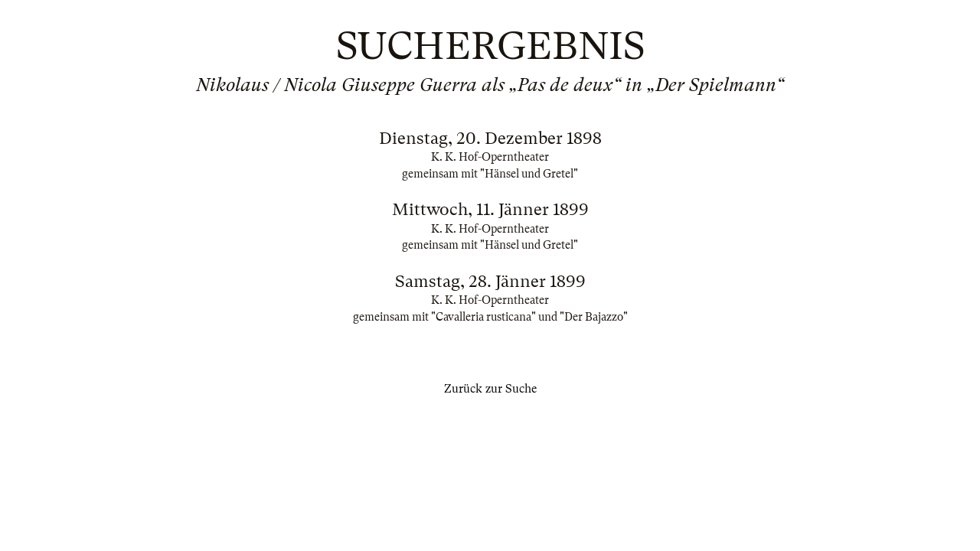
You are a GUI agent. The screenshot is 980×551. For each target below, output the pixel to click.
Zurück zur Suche (490, 389)
